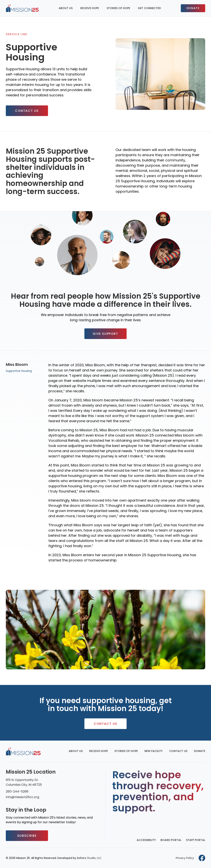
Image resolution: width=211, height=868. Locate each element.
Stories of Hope (118, 8)
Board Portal (171, 840)
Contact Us (27, 111)
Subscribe (27, 836)
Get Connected (149, 8)
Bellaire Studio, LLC (89, 858)
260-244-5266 (17, 791)
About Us (66, 8)
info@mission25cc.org (22, 797)
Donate (193, 8)
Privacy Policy (185, 858)
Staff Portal (196, 840)
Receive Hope (90, 8)
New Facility (154, 751)
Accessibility (146, 840)
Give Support (105, 334)
